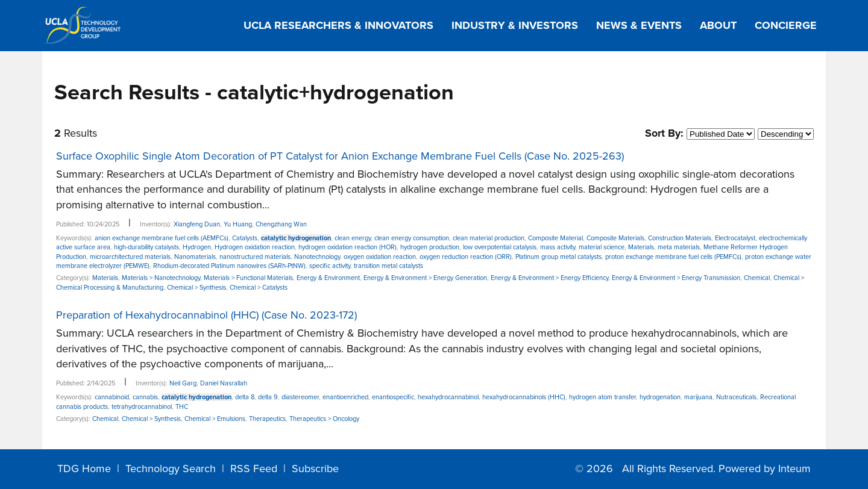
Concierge (786, 25)
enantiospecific (393, 397)
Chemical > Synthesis (197, 288)
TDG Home (84, 469)
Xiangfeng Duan (197, 224)
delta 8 (245, 397)
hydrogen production (430, 247)
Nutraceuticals (736, 397)
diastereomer (300, 397)
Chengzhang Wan (281, 224)
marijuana (698, 397)
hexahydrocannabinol (448, 397)
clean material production (489, 238)
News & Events (639, 25)
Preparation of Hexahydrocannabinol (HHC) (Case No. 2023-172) (206, 315)
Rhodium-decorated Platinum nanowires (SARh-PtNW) (229, 266)
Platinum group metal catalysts (558, 257)
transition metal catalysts (388, 266)
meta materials (679, 247)
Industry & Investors (515, 25)
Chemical (757, 278)
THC (182, 407)
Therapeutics (267, 419)
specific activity (330, 266)
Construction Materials (680, 238)
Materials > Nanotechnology (161, 278)
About (718, 25)
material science (602, 247)
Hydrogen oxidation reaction (255, 247)
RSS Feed (254, 469)
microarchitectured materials (130, 257)
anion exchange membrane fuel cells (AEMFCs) (162, 238)
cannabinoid (112, 397)
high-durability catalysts (146, 247)
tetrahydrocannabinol (142, 407)
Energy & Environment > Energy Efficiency (549, 278)
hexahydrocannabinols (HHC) (524, 397)
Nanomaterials (195, 257)
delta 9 (268, 397)
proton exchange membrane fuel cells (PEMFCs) (673, 257)
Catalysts (245, 238)
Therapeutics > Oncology (324, 419)
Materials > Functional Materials (248, 278)
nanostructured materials (255, 257)
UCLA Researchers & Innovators (338, 25)
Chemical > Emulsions (215, 419)
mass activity (558, 247)
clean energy (353, 238)
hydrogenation (660, 397)
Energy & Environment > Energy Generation (425, 278)
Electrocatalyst (735, 238)
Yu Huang (238, 224)
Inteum (794, 469)
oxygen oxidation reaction (380, 257)
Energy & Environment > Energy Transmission (676, 278)
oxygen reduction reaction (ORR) (466, 257)
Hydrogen (197, 247)
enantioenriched (345, 397)
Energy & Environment (328, 278)
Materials (641, 247)
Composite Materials (615, 238)
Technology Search (171, 469)
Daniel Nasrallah (224, 383)
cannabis (145, 397)
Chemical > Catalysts (259, 288)
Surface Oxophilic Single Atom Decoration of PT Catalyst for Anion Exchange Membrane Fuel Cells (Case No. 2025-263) (340, 156)
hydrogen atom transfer (602, 397)
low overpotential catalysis (500, 247)
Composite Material (555, 238)
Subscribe (315, 469)
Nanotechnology (317, 257)
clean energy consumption (412, 238)
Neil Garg (183, 383)
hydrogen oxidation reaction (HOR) (348, 247)
